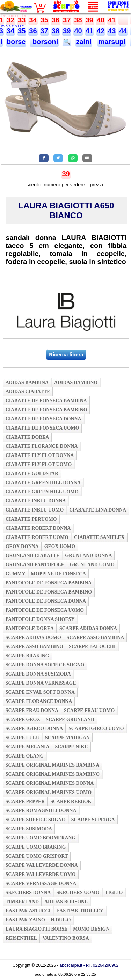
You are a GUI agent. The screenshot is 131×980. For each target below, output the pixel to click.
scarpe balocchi (92, 647)
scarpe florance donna (39, 701)
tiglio (114, 893)
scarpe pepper (25, 801)
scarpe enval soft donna (40, 692)
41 (112, 20)
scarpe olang (25, 756)
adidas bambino (76, 382)
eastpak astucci (28, 911)
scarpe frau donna (32, 710)
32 (10, 20)
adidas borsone (66, 902)
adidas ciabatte (28, 392)
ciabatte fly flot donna (40, 455)
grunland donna (88, 556)
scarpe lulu (23, 738)
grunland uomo (92, 565)
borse (16, 42)
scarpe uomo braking (36, 847)
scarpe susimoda (29, 829)
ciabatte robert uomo (37, 537)
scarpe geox (23, 719)
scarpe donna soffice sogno (45, 665)
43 (112, 31)
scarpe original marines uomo (49, 792)
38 (78, 20)
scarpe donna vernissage (41, 683)
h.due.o (61, 920)
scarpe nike (71, 747)
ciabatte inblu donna (36, 501)
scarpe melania (28, 747)
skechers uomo (78, 893)
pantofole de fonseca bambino (49, 592)
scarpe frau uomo (89, 710)
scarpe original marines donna (50, 783)
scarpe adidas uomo (33, 638)
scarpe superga (93, 820)
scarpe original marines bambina (53, 765)
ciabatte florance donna (42, 446)
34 (33, 20)
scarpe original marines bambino (53, 774)
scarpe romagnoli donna (41, 811)
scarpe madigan (67, 738)
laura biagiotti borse (37, 929)
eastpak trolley (80, 911)
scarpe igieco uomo (96, 729)
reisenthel (21, 938)
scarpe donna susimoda (38, 674)
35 (44, 20)
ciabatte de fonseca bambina (46, 401)
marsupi (112, 42)
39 (89, 20)
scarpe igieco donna (34, 729)
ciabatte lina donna (98, 510)
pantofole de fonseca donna (46, 601)
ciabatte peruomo (31, 519)
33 (22, 20)
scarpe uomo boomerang (41, 838)
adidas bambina (27, 382)
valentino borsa (66, 938)
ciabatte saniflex (99, 537)
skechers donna (28, 893)
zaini (84, 42)
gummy (16, 574)
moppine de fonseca (59, 574)
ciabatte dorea (27, 437)
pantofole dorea (30, 628)
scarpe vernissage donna (41, 883)
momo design (91, 929)
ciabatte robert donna (38, 528)
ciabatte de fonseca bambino (46, 410)
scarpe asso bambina (95, 638)
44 (123, 31)
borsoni (44, 42)
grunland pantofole (35, 565)
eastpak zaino (25, 920)
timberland (22, 902)
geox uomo (60, 546)
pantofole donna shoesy (40, 619)
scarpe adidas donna (88, 628)
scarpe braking (27, 656)
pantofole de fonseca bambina (49, 583)
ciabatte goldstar (32, 474)
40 (101, 20)
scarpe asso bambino (34, 647)
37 (67, 20)
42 (101, 31)
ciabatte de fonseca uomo (42, 428)
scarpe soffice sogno (36, 820)
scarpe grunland (70, 719)
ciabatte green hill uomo (42, 492)
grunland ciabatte (33, 556)
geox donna (22, 546)
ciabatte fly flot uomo (39, 464)
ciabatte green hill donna (43, 483)
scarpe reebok (71, 801)
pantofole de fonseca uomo (45, 610)
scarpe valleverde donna (42, 865)
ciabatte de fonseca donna (43, 419)
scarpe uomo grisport (37, 856)
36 (56, 20)
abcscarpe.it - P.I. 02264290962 (89, 965)
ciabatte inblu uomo (35, 510)
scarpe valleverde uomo (41, 874)
